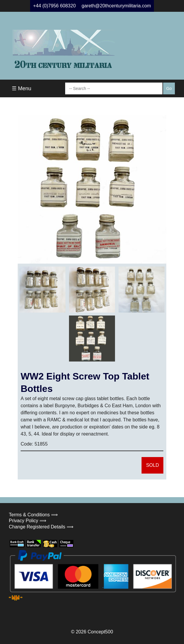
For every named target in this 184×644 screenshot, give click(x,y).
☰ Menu (22, 88)
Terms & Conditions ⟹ (33, 515)
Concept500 (100, 632)
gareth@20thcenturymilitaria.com (116, 6)
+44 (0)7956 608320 (54, 6)
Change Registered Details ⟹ (41, 527)
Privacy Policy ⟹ (28, 521)
